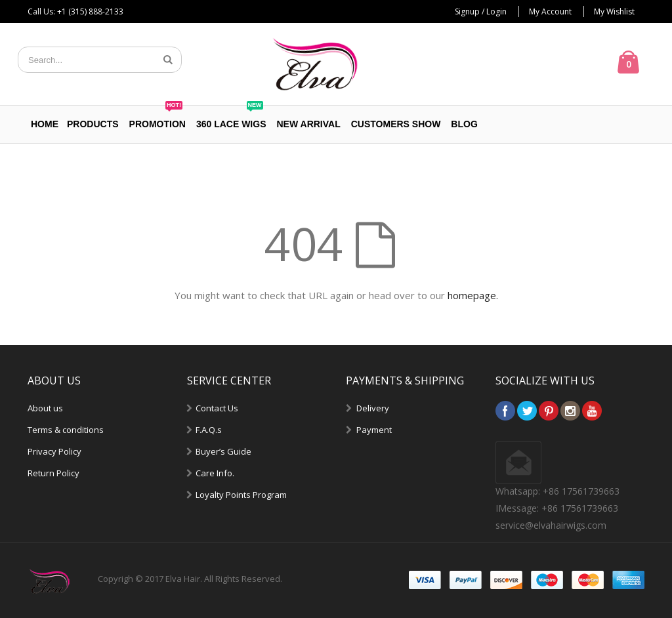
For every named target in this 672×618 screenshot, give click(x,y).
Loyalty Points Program (241, 495)
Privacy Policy (54, 451)
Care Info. (215, 473)
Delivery (373, 408)
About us (45, 408)
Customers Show (396, 124)
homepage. (473, 295)
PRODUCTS (93, 124)
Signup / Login (481, 11)
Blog (464, 124)
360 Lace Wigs (231, 117)
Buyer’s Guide (223, 451)
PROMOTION (157, 117)
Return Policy (53, 473)
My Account (550, 11)
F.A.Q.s (209, 430)
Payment (374, 430)
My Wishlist (614, 11)
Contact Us (217, 408)
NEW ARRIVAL (309, 124)
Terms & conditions (66, 430)
